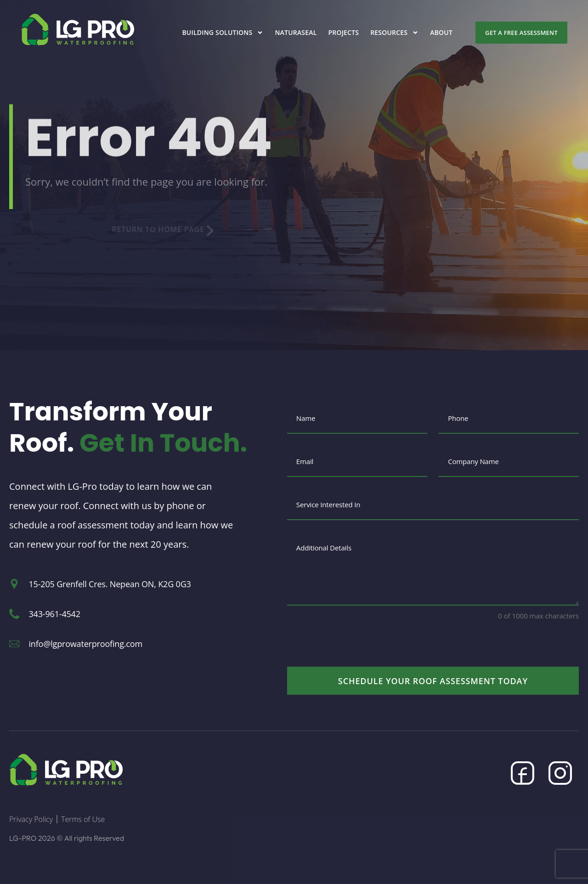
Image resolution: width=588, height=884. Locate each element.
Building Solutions (223, 33)
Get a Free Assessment (521, 33)
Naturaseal (296, 32)
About (441, 32)
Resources (394, 33)
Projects (344, 32)
